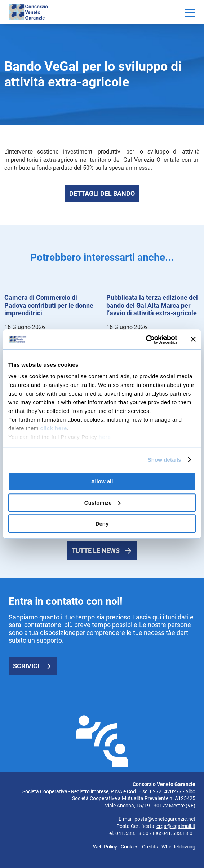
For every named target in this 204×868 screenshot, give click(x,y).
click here (54, 428)
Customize (102, 503)
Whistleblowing (178, 847)
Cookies (130, 847)
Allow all (102, 481)
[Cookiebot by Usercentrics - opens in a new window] (146, 340)
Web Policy (105, 847)
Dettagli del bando (102, 193)
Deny (102, 524)
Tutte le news (96, 551)
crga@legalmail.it (176, 826)
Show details (165, 460)
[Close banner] (193, 340)
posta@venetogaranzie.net (165, 819)
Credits (150, 847)
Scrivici (26, 666)
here (105, 437)
